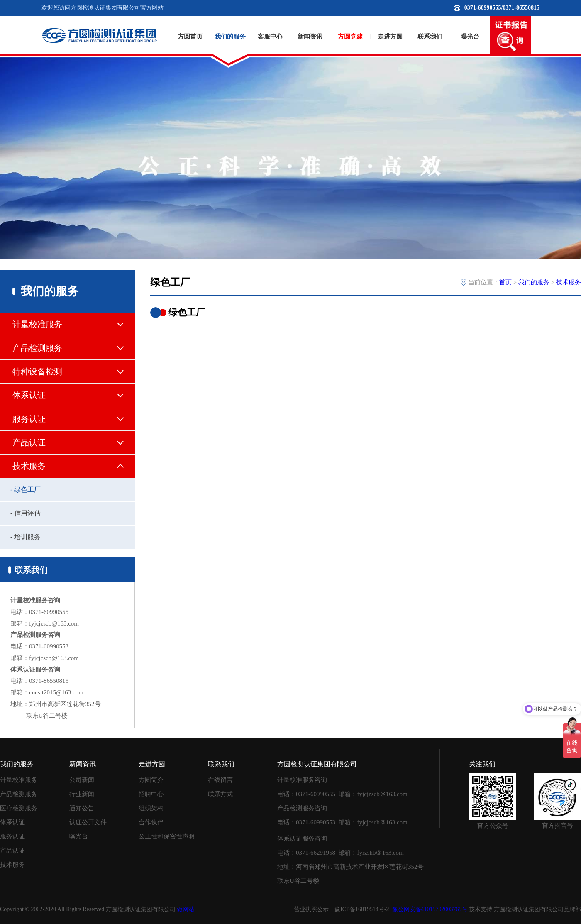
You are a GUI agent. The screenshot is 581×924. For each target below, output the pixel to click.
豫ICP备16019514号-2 (362, 909)
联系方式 (220, 794)
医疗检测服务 (19, 808)
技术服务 (569, 282)
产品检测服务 (19, 794)
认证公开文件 (88, 822)
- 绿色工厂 (26, 490)
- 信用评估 (26, 513)
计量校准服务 (19, 780)
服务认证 (12, 836)
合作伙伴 (151, 822)
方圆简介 (151, 780)
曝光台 (470, 37)
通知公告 (82, 808)
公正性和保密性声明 (167, 836)
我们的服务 (230, 37)
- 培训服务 (26, 537)
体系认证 (12, 822)
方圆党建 (350, 37)
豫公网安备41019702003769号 (430, 909)
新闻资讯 (310, 37)
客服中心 (270, 37)
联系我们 (430, 37)
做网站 (186, 909)
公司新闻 (82, 780)
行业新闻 (82, 794)
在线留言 (220, 780)
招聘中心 (151, 794)
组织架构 (151, 808)
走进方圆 (390, 37)
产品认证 (12, 851)
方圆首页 (190, 37)
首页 (505, 282)
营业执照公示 (311, 909)
